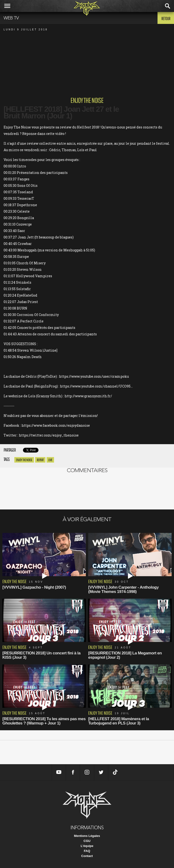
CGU (87, 841)
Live (50, 460)
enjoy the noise (24, 460)
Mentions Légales (87, 836)
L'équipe (87, 846)
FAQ (87, 851)
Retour (166, 18)
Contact (87, 856)
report (40, 460)
